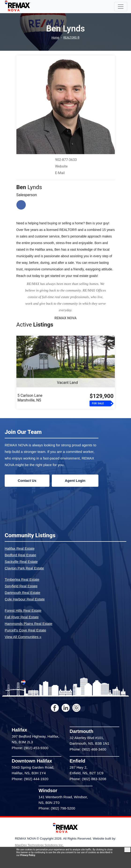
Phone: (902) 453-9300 (30, 748)
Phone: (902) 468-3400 (88, 749)
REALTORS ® (71, 38)
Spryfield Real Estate (21, 586)
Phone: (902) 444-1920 (30, 779)
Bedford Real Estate (20, 555)
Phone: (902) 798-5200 (57, 808)
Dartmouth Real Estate (22, 593)
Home (55, 38)
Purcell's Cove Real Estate (25, 630)
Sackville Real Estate (21, 562)
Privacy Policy (28, 855)
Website (61, 166)
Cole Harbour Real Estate (25, 599)
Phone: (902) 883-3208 (88, 779)
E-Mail (60, 173)
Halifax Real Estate (20, 548)
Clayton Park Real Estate (24, 568)
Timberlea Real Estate (22, 579)
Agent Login (75, 481)
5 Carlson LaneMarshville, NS (30, 398)
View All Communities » (23, 637)
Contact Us (27, 481)
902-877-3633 (66, 160)
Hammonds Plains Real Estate (28, 624)
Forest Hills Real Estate (23, 610)
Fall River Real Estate (22, 617)
